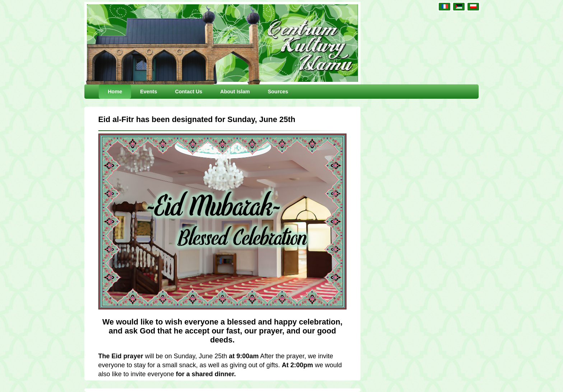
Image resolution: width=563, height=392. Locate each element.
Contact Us (189, 92)
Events (148, 92)
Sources (278, 92)
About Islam (235, 92)
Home (115, 92)
